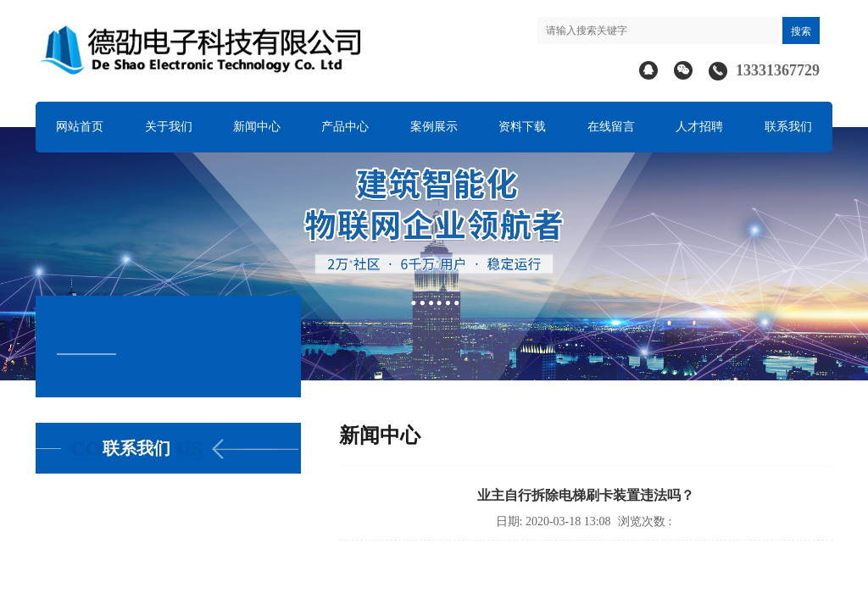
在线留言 (611, 127)
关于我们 (169, 127)
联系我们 (788, 127)
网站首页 (80, 127)
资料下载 (522, 127)
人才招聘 (699, 127)
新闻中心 (257, 127)
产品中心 (345, 127)
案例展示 (434, 127)
